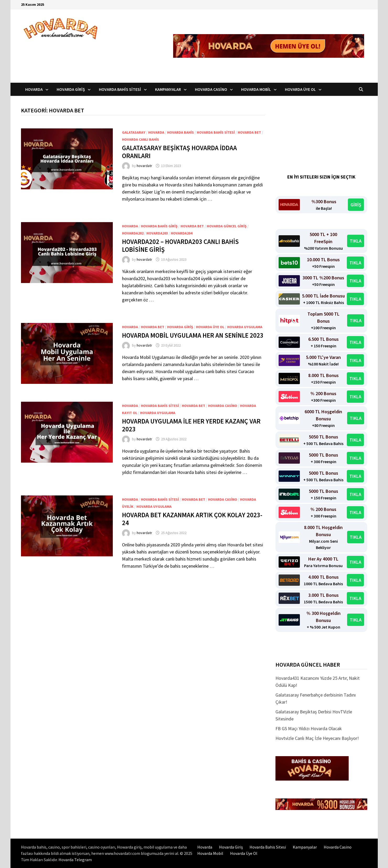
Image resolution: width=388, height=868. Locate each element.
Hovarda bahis (180, 132)
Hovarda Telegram (75, 860)
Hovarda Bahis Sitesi (120, 89)
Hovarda (34, 89)
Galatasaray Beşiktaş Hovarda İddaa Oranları (179, 152)
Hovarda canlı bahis (140, 139)
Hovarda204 (182, 233)
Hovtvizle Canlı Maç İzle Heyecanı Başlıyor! (317, 738)
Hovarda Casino (211, 89)
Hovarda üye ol (210, 327)
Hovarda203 (157, 233)
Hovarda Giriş (71, 89)
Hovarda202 (133, 233)
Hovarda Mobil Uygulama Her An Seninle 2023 (193, 335)
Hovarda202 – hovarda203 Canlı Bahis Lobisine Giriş (180, 245)
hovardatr (144, 166)
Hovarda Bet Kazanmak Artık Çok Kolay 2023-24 (192, 519)
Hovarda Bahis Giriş (159, 226)
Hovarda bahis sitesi (216, 132)
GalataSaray (134, 132)
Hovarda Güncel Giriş (227, 226)
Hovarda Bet (249, 132)
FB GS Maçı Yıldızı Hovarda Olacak (309, 728)
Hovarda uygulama (245, 327)
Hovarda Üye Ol (300, 89)
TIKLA (356, 241)
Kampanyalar (168, 89)
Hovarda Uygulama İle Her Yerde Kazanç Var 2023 (191, 425)
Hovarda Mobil (256, 89)
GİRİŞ (356, 205)
